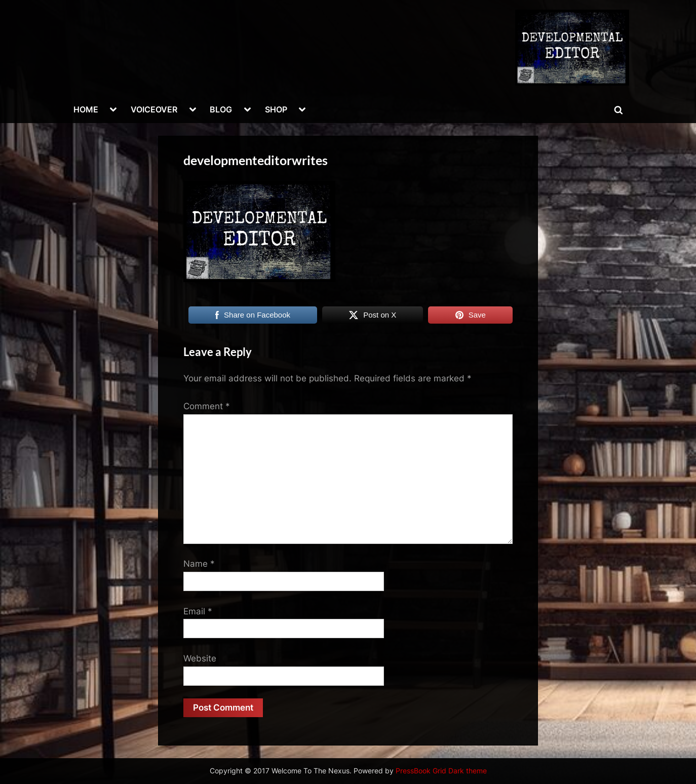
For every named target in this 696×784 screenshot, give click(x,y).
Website (200, 658)
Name (199, 564)
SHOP (276, 109)
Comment (207, 406)
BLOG (221, 109)
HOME (86, 109)
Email (198, 611)
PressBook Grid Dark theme (441, 771)
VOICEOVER (154, 109)
